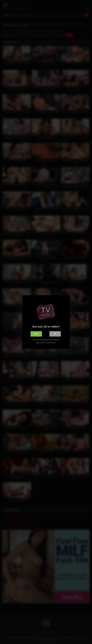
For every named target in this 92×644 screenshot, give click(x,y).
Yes (36, 334)
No (55, 334)
